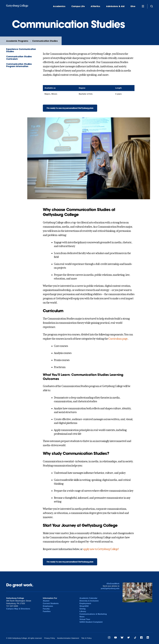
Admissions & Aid (115, 6)
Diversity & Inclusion (89, 601)
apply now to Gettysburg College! (101, 549)
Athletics (95, 6)
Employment (85, 603)
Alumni (46, 601)
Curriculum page (118, 339)
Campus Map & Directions (18, 609)
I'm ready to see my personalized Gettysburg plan (70, 108)
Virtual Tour (85, 619)
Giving (82, 609)
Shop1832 (84, 606)
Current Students (51, 603)
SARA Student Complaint (91, 622)
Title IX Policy (86, 638)
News (82, 617)
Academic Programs (17, 41)
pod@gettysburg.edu (110, 588)
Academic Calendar (88, 598)
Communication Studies (45, 41)
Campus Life (78, 6)
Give (133, 6)
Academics (59, 6)
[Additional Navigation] (143, 6)
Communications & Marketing (93, 614)
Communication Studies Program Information (19, 65)
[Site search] (152, 6)
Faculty (46, 609)
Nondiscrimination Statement (68, 638)
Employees (48, 606)
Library (83, 611)
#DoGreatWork (113, 584)
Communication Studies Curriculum (19, 58)
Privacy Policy (50, 638)
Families (47, 611)
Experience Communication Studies (21, 50)
